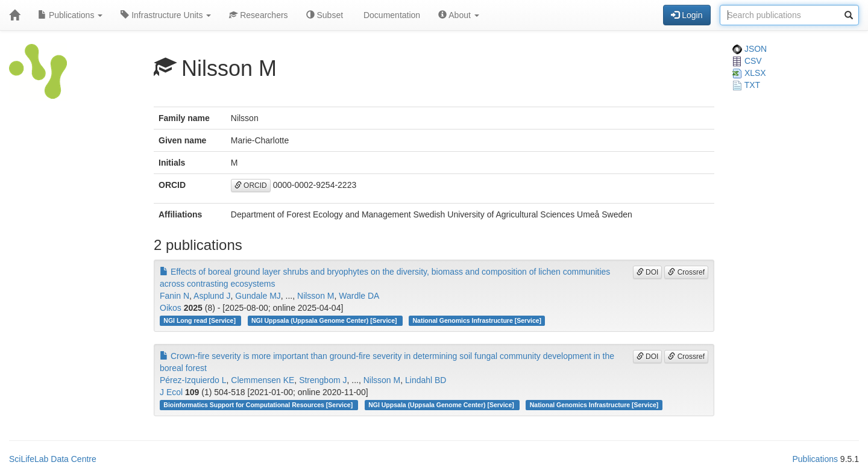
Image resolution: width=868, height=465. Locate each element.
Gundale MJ (258, 296)
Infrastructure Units (166, 15)
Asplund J (212, 296)
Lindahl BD (426, 380)
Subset (325, 15)
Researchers (258, 15)
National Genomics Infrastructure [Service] (477, 320)
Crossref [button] (686, 272)
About (459, 15)
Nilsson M (316, 296)
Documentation (391, 15)
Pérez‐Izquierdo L (193, 380)
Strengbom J (323, 380)
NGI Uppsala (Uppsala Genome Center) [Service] (325, 320)
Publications (70, 15)
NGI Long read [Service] (200, 320)
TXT (746, 85)
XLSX (749, 73)
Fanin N (175, 296)
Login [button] (687, 15)
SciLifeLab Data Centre (53, 459)
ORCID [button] (251, 186)
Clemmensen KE (263, 380)
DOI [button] (648, 272)
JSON (750, 49)
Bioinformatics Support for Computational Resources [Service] (259, 405)
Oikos (171, 308)
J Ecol (171, 392)
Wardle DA (359, 296)
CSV (747, 61)
